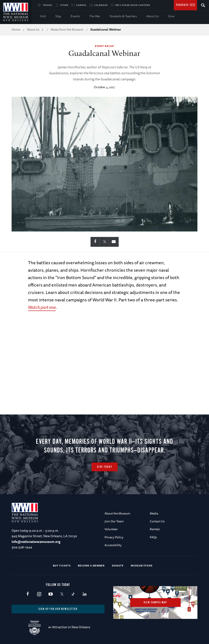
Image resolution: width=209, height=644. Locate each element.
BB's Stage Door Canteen (133, 5)
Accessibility (113, 545)
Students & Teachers (123, 16)
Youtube (50, 594)
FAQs (153, 537)
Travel (48, 5)
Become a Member (91, 565)
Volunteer (111, 529)
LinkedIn (84, 594)
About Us (152, 16)
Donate (118, 565)
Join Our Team (114, 521)
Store (64, 5)
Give (171, 16)
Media (154, 513)
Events (75, 16)
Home (16, 29)
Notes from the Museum (67, 29)
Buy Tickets (62, 565)
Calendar (101, 5)
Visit (43, 16)
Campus (81, 5)
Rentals (155, 529)
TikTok (73, 594)
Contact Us (157, 521)
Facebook (28, 594)
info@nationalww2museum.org (36, 542)
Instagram (39, 594)
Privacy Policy (114, 537)
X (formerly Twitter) (62, 594)
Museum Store (142, 565)
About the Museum (117, 513)
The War (95, 16)
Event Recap (104, 46)
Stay (58, 16)
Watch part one (42, 307)
